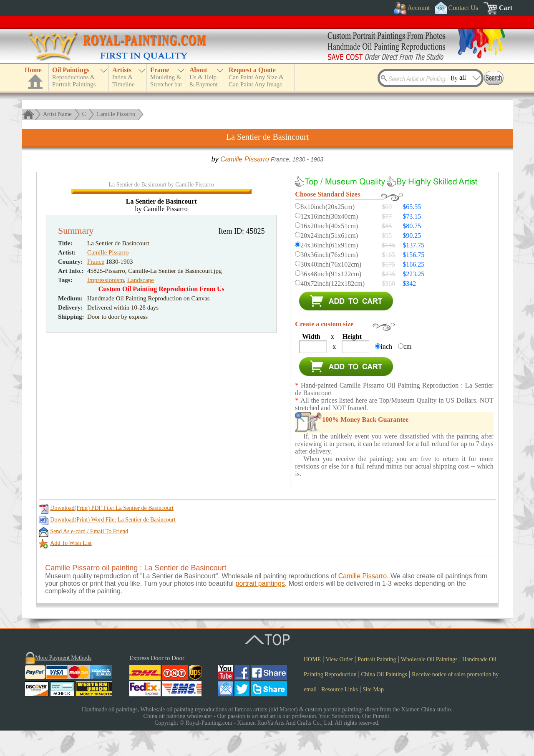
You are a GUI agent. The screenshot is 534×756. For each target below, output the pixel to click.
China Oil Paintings (384, 700)
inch (386, 346)
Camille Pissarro (116, 114)
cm (408, 346)
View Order (339, 685)
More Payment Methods (63, 683)
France (96, 436)
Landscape (141, 454)
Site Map (373, 715)
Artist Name (57, 114)
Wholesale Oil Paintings (429, 685)
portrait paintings (260, 609)
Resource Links (339, 715)
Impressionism (106, 454)
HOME (312, 685)
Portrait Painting (377, 685)
